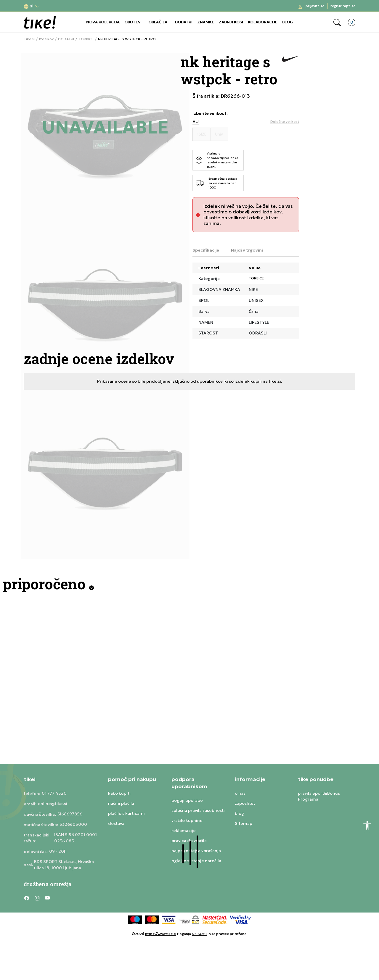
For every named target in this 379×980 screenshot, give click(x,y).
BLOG (288, 22)
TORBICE (86, 39)
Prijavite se (315, 6)
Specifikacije (206, 250)
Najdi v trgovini (247, 250)
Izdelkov (46, 39)
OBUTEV (133, 22)
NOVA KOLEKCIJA (103, 22)
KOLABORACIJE (263, 22)
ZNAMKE (206, 22)
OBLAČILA (158, 22)
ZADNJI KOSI (231, 22)
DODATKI (184, 22)
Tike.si (29, 39)
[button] (32, 6)
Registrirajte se (343, 6)
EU (196, 122)
